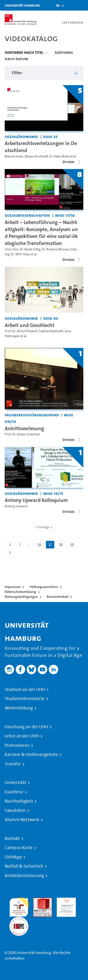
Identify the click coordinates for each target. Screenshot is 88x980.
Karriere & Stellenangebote (31, 755)
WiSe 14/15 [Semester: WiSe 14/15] (53, 493)
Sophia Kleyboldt (51, 331)
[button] (58, 5)
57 (51, 545)
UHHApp (13, 857)
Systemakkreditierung (19, 919)
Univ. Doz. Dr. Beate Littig (23, 249)
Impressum (13, 587)
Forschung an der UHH (26, 727)
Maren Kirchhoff (36, 156)
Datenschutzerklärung (20, 592)
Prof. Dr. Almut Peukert (21, 331)
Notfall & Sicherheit (24, 866)
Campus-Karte (19, 848)
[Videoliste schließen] (72, 260)
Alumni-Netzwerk (22, 820)
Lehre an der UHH (22, 736)
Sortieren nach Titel (24, 52)
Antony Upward (16, 506)
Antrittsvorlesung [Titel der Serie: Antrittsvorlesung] (24, 428)
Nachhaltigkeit (19, 801)
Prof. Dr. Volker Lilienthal (22, 434)
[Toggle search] (70, 5)
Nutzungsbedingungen (21, 597)
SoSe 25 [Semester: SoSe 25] (50, 136)
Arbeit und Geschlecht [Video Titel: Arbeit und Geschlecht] (29, 325)
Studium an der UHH (25, 689)
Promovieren (17, 745)
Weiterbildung (19, 708)
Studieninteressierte (25, 699)
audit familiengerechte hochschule (19, 906)
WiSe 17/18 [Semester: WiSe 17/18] (65, 215)
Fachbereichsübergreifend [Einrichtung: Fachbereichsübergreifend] (32, 415)
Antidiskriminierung (24, 876)
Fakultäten (15, 811)
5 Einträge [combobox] (44, 527)
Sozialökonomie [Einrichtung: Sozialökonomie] (21, 136)
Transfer (13, 764)
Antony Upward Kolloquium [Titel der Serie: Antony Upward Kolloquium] (36, 500)
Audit (38, 900)
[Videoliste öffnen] (72, 162)
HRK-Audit (65, 900)
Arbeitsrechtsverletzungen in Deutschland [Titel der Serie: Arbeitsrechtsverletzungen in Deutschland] (41, 147)
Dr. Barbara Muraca (55, 249)
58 (62, 545)
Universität (15, 783)
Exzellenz (14, 792)
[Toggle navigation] (82, 5)
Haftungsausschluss (44, 587)
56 (41, 545)
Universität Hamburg (22, 5)
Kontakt (12, 838)
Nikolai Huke (14, 156)
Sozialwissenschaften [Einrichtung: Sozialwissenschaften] (27, 215)
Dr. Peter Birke (59, 156)
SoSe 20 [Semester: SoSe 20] (51, 318)
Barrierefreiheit (58, 597)
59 (73, 545)
